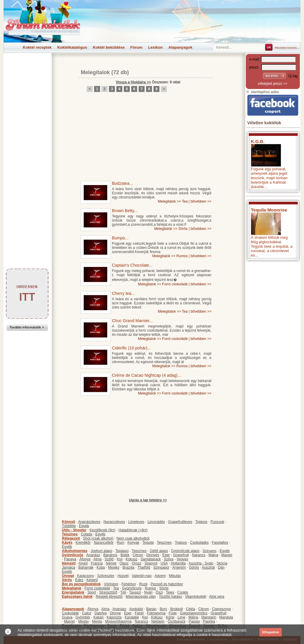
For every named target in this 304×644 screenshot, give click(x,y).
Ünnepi (68, 576)
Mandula (226, 617)
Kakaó (99, 617)
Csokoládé (71, 613)
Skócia (222, 563)
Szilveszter (106, 576)
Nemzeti (69, 563)
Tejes (170, 592)
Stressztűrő (108, 592)
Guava (67, 617)
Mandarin (209, 617)
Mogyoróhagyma (118, 621)
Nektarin (158, 621)
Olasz (124, 563)
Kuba (101, 567)
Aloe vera (217, 597)
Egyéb (84, 526)
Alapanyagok (180, 47)
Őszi (159, 592)
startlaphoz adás (262, 92)
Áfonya (85, 559)
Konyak (133, 543)
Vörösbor (111, 584)
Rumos (182, 256)
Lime (181, 617)
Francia (97, 563)
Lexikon (155, 47)
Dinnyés (153, 555)
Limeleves (136, 522)
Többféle (69, 526)
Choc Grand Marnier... (132, 321)
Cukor (87, 613)
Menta (97, 621)
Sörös (183, 229)
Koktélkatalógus (72, 47)
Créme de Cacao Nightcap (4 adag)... (147, 375)
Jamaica (69, 567)
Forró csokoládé (175, 284)
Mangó (227, 555)
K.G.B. (258, 141)
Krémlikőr (83, 543)
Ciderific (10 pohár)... (131, 348)
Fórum (136, 47)
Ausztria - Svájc (201, 563)
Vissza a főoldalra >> (133, 82)
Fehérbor (129, 584)
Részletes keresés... (287, 48)
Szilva (169, 559)
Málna (213, 555)
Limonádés (156, 522)
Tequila (148, 543)
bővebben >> (201, 201)
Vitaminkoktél (195, 597)
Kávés (67, 543)
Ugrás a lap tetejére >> (148, 500)
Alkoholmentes (75, 551)
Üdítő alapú (159, 551)
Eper (166, 555)
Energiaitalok (73, 592)
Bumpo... (120, 238)
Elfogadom (271, 632)
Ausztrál (208, 567)
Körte (170, 617)
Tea (185, 201)
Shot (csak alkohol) (98, 538)
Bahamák (86, 567)
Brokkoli (176, 609)
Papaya (70, 559)
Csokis (183, 592)
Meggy (83, 621)
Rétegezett (71, 538)
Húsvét (123, 576)
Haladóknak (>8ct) (133, 530)
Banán (151, 609)
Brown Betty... (125, 211)
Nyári (148, 592)
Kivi (119, 559)
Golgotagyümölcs (194, 613)
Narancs (199, 555)
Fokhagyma (156, 613)
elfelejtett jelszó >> (273, 84)
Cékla (191, 609)
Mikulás (175, 576)
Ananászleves (89, 522)
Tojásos (201, 522)
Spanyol (151, 563)
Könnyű (69, 522)
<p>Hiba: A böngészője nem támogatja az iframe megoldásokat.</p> (273, 341)
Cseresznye (221, 609)
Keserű (92, 580)
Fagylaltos (220, 543)
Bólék (125, 555)
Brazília (129, 567)
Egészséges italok (77, 597)
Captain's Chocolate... (132, 265)
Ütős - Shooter (74, 530)
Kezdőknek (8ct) (103, 530)
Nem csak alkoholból (133, 538)
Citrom (138, 555)
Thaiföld (144, 567)
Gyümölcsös (73, 555)
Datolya (101, 613)
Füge (173, 613)
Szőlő (109, 559)
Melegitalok (95, 72)
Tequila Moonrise (269, 210)
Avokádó (136, 609)
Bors (163, 609)
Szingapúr (161, 567)
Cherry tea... (123, 293)
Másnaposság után (141, 597)
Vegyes (182, 559)
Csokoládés (199, 543)
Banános (110, 555)
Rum (120, 543)
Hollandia (178, 563)
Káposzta (114, 617)
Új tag (293, 76)
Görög (194, 567)
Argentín (179, 567)
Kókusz (131, 559)
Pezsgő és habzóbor (167, 584)
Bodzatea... (122, 183)
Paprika (209, 621)
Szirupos (209, 551)
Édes (79, 580)
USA (164, 563)
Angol (83, 563)
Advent (160, 576)
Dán (221, 567)
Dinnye (115, 613)
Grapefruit (181, 555)
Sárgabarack (151, 559)
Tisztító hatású (170, 597)
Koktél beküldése (109, 47)
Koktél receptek (37, 47)
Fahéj (139, 613)
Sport (92, 592)
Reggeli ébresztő (109, 597)
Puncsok (217, 522)
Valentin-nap (142, 576)
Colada (86, 534)
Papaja (194, 621)
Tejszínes (70, 534)
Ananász (93, 555)
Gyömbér (83, 617)
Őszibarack (177, 621)
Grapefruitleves (180, 522)
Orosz (137, 563)
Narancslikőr (104, 543)
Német (111, 563)
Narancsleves (114, 522)
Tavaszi (135, 592)
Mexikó (114, 567)
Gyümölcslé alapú (185, 551)
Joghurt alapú (101, 551)
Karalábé (132, 617)
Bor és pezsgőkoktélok (81, 584)
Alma (98, 559)
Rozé (143, 584)
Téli (123, 592)
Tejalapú (122, 551)
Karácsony (86, 576)
